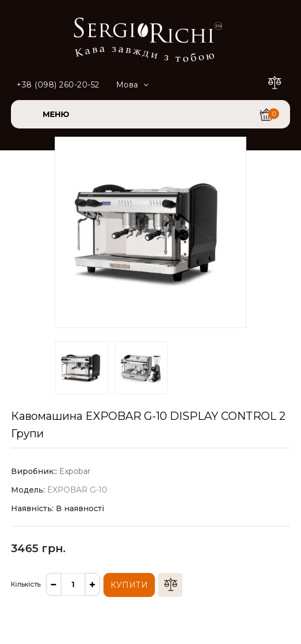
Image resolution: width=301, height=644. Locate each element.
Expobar (75, 471)
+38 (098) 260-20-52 (58, 85)
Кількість (26, 584)
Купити (129, 585)
